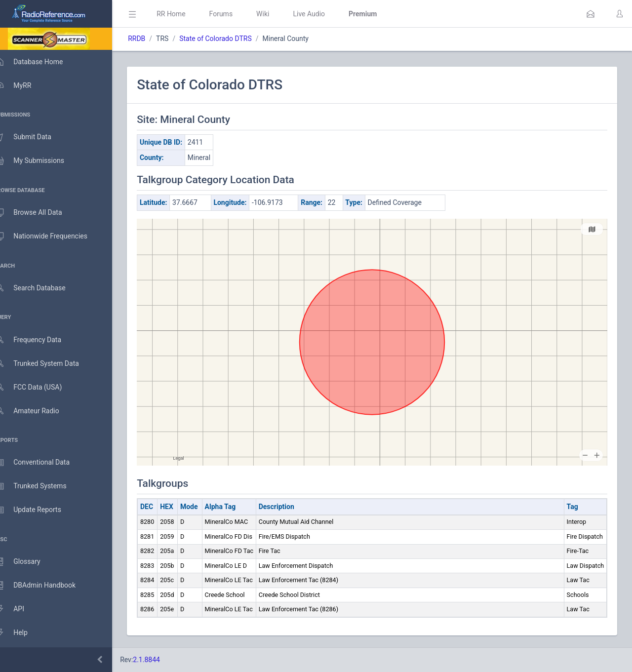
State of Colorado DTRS (230, 39)
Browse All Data (38, 213)
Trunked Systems (40, 486)
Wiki (277, 14)
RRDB (151, 39)
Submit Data (33, 137)
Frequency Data (38, 340)
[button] (591, 14)
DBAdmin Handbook (45, 586)
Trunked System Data (47, 364)
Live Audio (323, 14)
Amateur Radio (37, 411)
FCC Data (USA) (38, 387)
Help (21, 633)
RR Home (185, 14)
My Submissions (39, 161)
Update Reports (38, 510)
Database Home (39, 62)
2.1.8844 (161, 660)
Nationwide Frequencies (51, 237)
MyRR (23, 85)
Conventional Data (42, 463)
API (19, 609)
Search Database (40, 288)
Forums (235, 14)
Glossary (27, 562)
